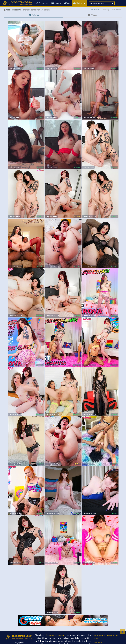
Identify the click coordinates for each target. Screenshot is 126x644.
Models (78, 3)
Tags (67, 3)
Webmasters (98, 642)
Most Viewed (116, 10)
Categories (42, 3)
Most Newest (94, 10)
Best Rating (105, 10)
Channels (56, 3)
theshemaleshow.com (55, 635)
